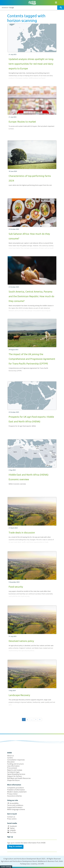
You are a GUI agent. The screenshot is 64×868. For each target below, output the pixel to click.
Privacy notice (12, 794)
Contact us (11, 817)
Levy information (13, 766)
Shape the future (13, 780)
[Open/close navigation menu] (56, 2)
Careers (10, 758)
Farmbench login (13, 772)
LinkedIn (13, 830)
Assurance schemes (14, 796)
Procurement (12, 768)
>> (40, 719)
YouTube (13, 832)
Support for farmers (15, 776)
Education (11, 762)
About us (11, 756)
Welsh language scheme (16, 809)
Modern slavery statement (17, 792)
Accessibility (14, 803)
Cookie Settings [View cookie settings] (6, 867)
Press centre (12, 819)
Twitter (12, 828)
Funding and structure (15, 764)
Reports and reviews (15, 770)
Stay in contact (15, 846)
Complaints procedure (15, 788)
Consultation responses (16, 760)
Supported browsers (15, 807)
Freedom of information (16, 790)
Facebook (13, 826)
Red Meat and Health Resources (19, 778)
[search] (29, 8)
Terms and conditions (15, 805)
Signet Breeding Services (16, 774)
